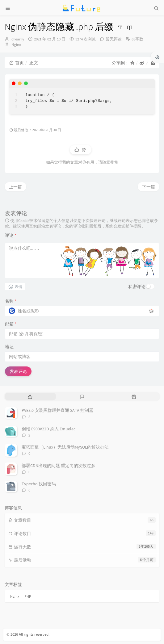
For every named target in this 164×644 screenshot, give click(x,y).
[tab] (30, 397)
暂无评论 (114, 39)
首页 (17, 63)
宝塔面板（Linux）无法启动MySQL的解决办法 (65, 447)
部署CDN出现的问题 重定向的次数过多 (59, 466)
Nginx (16, 45)
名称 (11, 301)
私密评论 (137, 286)
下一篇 (149, 187)
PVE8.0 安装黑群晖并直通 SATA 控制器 (57, 410)
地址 (9, 347)
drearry (18, 39)
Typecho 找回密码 (39, 484)
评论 (11, 235)
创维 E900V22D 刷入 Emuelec (48, 429)
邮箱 (11, 324)
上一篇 (15, 187)
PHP (28, 596)
